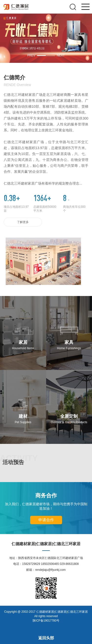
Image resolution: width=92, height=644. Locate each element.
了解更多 (23, 222)
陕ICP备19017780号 (46, 621)
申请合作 (46, 520)
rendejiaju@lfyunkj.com (50, 570)
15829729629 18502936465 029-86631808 (50, 564)
